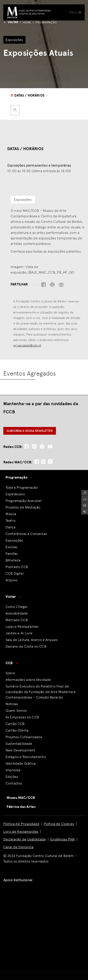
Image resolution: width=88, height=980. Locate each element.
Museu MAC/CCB (21, 798)
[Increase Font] (85, 493)
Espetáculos (15, 494)
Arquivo (11, 580)
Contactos (14, 783)
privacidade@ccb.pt (27, 345)
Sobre (10, 673)
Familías (12, 554)
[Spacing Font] (85, 499)
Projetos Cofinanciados (24, 737)
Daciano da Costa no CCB (26, 646)
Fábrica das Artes (21, 807)
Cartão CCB (15, 724)
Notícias (12, 704)
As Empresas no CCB (22, 717)
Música (11, 514)
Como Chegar (17, 607)
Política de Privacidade (21, 824)
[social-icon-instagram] (34, 447)
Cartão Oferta (17, 730)
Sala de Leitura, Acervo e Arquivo (32, 640)
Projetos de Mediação (23, 507)
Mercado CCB (17, 620)
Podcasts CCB (17, 567)
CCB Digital (15, 573)
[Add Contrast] (85, 505)
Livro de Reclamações (21, 832)
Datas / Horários (30, 95)
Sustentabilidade (19, 744)
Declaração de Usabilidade (25, 839)
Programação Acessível (24, 501)
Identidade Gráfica (21, 763)
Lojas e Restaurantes (22, 627)
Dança (11, 527)
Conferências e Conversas (26, 534)
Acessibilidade (17, 613)
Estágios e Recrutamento (26, 757)
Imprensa (13, 770)
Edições (12, 777)
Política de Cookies (59, 824)
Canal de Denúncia (18, 847)
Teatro (11, 521)
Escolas (11, 547)
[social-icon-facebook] (27, 447)
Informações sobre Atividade (28, 680)
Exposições (14, 540)
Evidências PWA (62, 839)
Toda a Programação (22, 487)
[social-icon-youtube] (50, 447)
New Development (20, 750)
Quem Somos (16, 711)
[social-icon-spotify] (42, 447)
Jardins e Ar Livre (19, 633)
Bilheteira (13, 560)
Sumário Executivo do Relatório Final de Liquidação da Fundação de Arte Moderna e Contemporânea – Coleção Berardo (41, 692)
